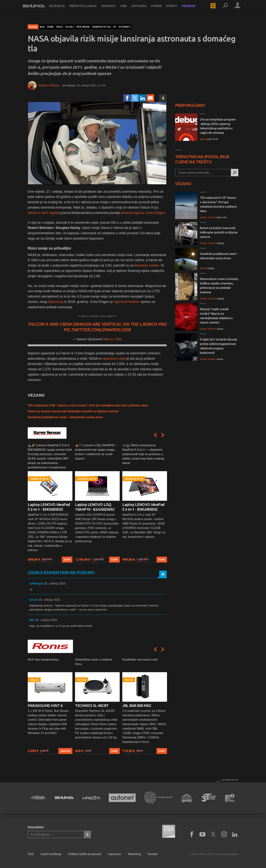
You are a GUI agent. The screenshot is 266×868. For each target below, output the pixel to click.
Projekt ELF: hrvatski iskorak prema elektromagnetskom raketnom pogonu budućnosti (218, 346)
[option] (50, 503)
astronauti (125, 27)
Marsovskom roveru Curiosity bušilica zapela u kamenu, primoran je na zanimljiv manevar (219, 286)
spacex (59, 27)
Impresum (115, 854)
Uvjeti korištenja (51, 854)
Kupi (67, 559)
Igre (129, 10)
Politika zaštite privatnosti (85, 854)
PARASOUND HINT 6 (45, 705)
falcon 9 (69, 27)
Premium (194, 10)
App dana (144, 10)
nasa (42, 27)
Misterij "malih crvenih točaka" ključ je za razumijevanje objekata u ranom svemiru (216, 316)
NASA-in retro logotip (43, 213)
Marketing (134, 854)
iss (115, 27)
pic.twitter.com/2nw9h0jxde (97, 330)
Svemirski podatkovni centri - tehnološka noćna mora (65, 417)
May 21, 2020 (113, 339)
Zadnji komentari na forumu (61, 573)
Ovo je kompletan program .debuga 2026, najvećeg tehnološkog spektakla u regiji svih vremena (218, 126)
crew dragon (83, 27)
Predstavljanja (88, 10)
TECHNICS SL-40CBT (92, 705)
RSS (31, 854)
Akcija (65, 751)
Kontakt (153, 854)
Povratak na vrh (230, 780)
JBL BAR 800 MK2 (137, 705)
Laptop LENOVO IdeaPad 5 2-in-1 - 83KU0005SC (143, 507)
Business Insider (147, 265)
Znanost (114, 10)
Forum (162, 10)
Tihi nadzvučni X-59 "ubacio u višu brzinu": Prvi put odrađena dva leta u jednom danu (88, 405)
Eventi (177, 10)
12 (195, 359)
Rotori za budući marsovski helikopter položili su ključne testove (73, 411)
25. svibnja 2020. (55, 583)
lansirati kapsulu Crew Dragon (143, 213)
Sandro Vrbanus (49, 85)
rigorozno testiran (127, 302)
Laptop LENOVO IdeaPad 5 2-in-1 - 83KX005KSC (49, 507)
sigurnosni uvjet (114, 359)
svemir (50, 27)
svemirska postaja (101, 27)
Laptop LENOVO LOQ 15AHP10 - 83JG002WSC (95, 507)
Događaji (33, 27)
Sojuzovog (56, 302)
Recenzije (62, 10)
